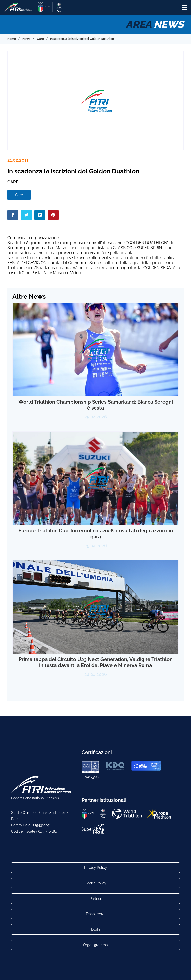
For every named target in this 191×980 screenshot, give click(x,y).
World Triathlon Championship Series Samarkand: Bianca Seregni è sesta (96, 405)
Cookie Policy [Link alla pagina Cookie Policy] (95, 883)
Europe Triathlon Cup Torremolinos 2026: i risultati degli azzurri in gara (96, 534)
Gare (19, 195)
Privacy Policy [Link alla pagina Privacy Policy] (95, 868)
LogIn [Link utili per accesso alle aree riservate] (95, 929)
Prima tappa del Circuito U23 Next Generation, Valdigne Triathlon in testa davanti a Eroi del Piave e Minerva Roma (96, 662)
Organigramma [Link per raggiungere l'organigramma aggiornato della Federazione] (95, 945)
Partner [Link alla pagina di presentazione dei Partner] (95, 899)
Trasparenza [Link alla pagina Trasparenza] (96, 914)
